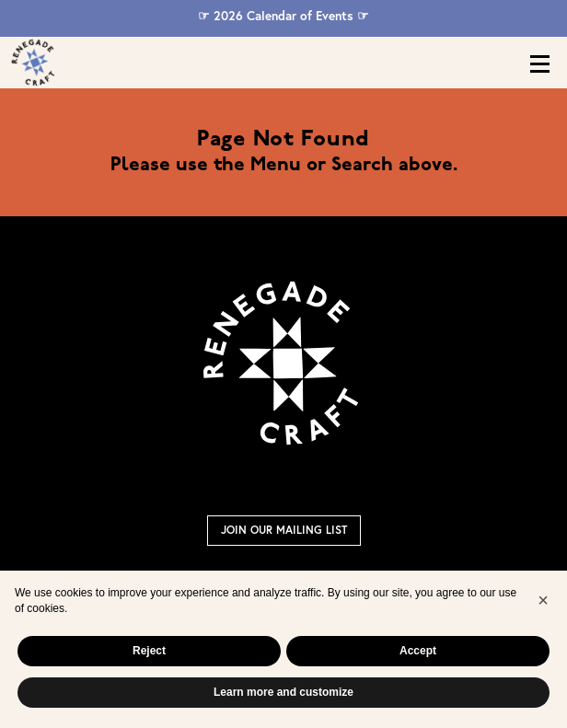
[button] (543, 600)
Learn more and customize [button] (283, 692)
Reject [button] (149, 651)
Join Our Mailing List (284, 530)
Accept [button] (418, 651)
